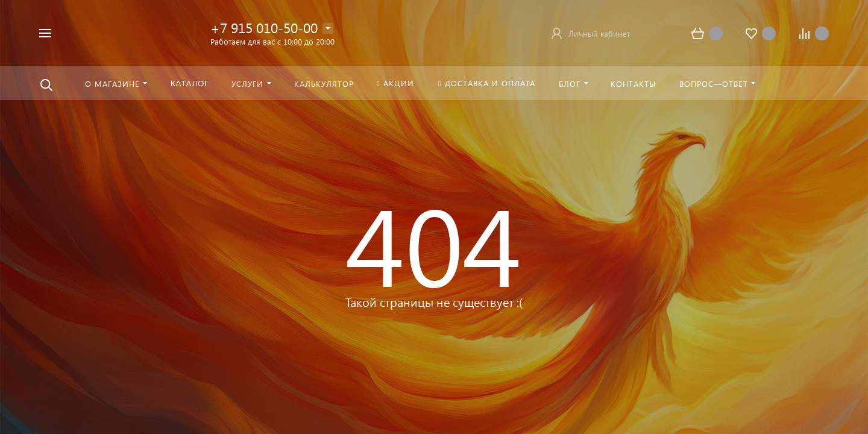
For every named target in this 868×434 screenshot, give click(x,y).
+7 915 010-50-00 (264, 27)
